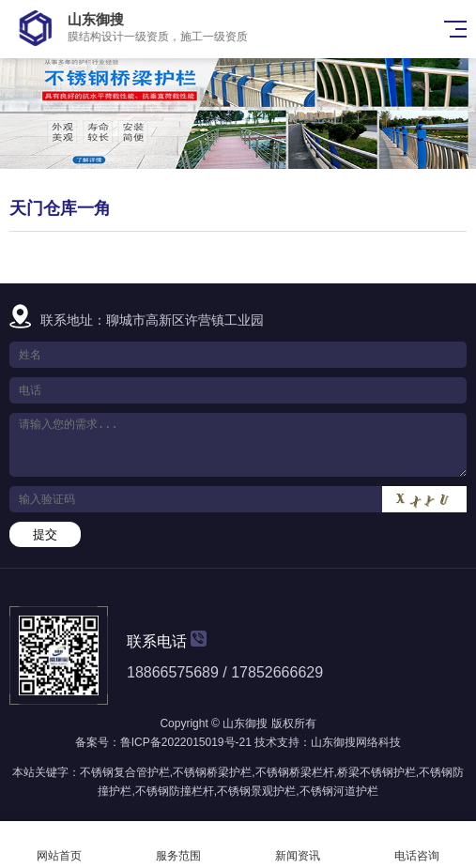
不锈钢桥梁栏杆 (295, 772)
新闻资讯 (298, 845)
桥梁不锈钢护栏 (376, 772)
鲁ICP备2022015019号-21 (186, 742)
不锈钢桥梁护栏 (212, 772)
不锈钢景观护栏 (256, 791)
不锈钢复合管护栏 (125, 772)
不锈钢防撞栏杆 (175, 791)
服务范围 (179, 845)
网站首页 (60, 845)
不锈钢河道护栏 (339, 791)
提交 (45, 534)
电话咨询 (416, 845)
